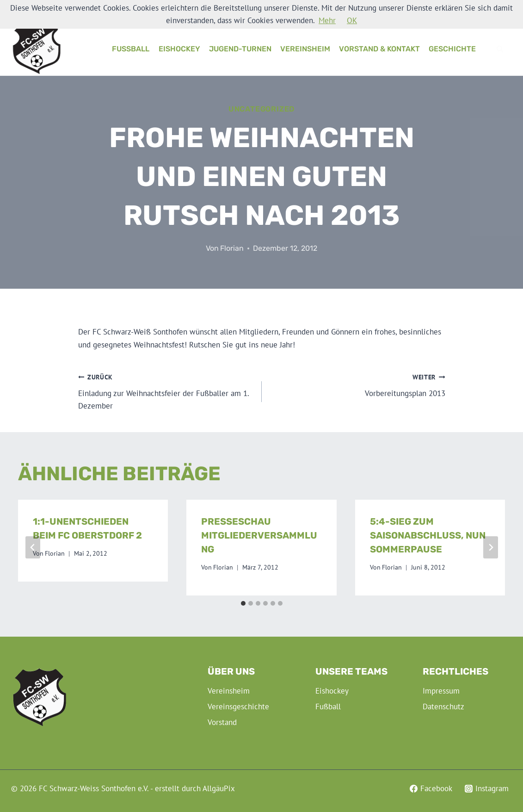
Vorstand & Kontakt (379, 49)
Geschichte (452, 49)
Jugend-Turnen (240, 49)
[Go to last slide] (33, 547)
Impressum (441, 691)
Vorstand (222, 722)
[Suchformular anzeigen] (500, 49)
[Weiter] (491, 547)
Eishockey (179, 49)
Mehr (327, 20)
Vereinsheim (305, 49)
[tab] (243, 603)
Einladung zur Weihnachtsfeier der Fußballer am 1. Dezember (166, 391)
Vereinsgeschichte (238, 707)
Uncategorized (261, 109)
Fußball (131, 49)
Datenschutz (443, 707)
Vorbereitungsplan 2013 (357, 384)
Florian (232, 248)
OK (352, 20)
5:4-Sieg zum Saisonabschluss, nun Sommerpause (428, 535)
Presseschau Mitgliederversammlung (259, 535)
